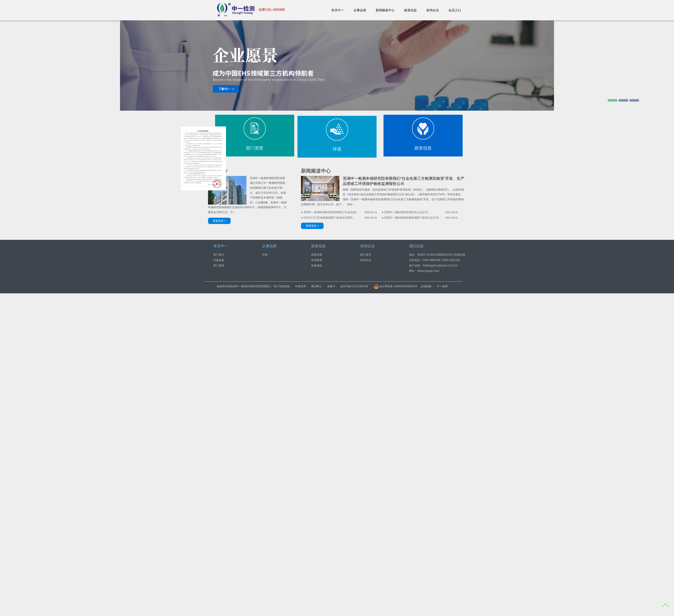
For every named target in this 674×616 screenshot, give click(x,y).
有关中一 (338, 10)
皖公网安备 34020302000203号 (442, 286)
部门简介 (219, 254)
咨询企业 (433, 10)
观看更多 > (266, 226)
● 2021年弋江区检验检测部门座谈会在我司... (282, 218)
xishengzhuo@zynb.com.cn (440, 265)
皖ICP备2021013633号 (400, 286)
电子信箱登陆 (328, 286)
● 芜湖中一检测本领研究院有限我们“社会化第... (284, 212)
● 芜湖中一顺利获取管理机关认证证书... (360, 212)
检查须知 (317, 265)
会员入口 (455, 10)
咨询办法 (366, 260)
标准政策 (317, 260)
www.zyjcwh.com (428, 271)
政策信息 (410, 10)
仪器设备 (219, 260)
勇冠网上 (363, 286)
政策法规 (317, 254)
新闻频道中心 (385, 10)
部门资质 (219, 265)
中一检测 (488, 286)
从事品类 (360, 10)
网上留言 (366, 254)
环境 (265, 254)
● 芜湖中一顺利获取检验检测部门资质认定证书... (365, 218)
